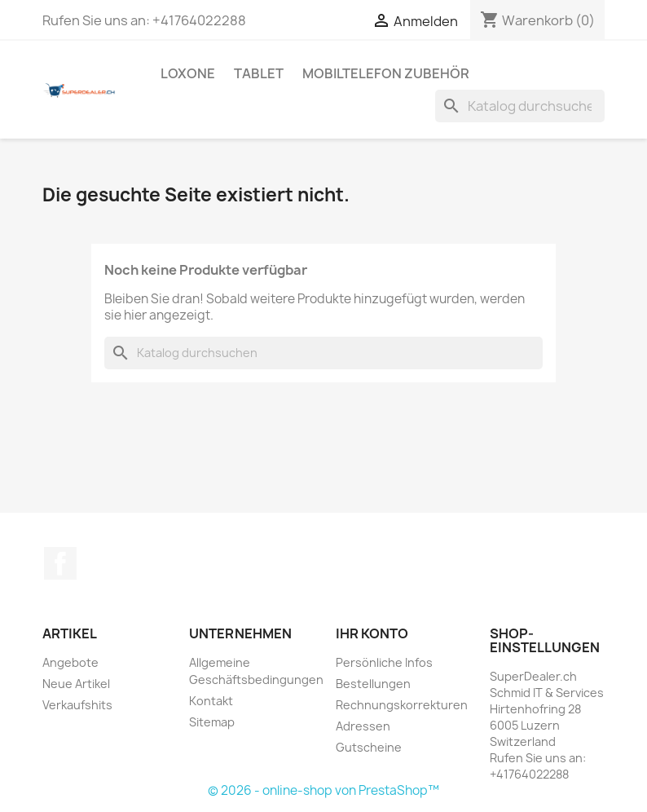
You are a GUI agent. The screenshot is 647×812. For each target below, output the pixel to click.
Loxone (188, 73)
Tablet (259, 73)
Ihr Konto (372, 633)
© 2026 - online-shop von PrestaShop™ (323, 790)
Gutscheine (369, 747)
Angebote (70, 662)
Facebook (60, 563)
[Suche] (520, 106)
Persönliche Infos (384, 662)
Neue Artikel (76, 684)
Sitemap (212, 722)
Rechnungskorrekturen (402, 705)
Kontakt (211, 701)
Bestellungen (373, 684)
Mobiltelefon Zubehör (386, 73)
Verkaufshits (77, 705)
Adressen (363, 726)
